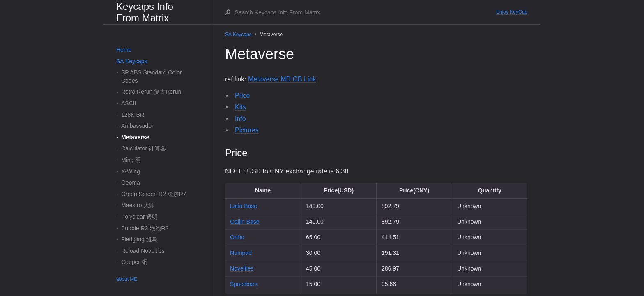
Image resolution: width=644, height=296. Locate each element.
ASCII (129, 103)
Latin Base (244, 206)
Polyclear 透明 (139, 217)
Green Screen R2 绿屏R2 (154, 194)
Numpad (241, 253)
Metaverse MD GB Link (282, 79)
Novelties (242, 268)
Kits (240, 107)
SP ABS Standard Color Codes (152, 76)
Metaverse (135, 137)
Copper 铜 (134, 262)
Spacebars (244, 284)
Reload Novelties (143, 251)
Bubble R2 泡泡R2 (145, 228)
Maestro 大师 (138, 205)
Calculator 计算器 (144, 148)
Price (242, 96)
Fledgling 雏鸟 (139, 239)
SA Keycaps (132, 61)
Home (124, 50)
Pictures (247, 130)
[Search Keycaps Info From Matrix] (365, 12)
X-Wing (131, 171)
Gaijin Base (245, 222)
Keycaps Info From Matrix (145, 12)
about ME (127, 279)
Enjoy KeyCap (512, 12)
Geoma (131, 183)
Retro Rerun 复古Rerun (151, 92)
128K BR (133, 115)
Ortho (237, 237)
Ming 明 (131, 160)
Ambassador (137, 126)
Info (240, 119)
